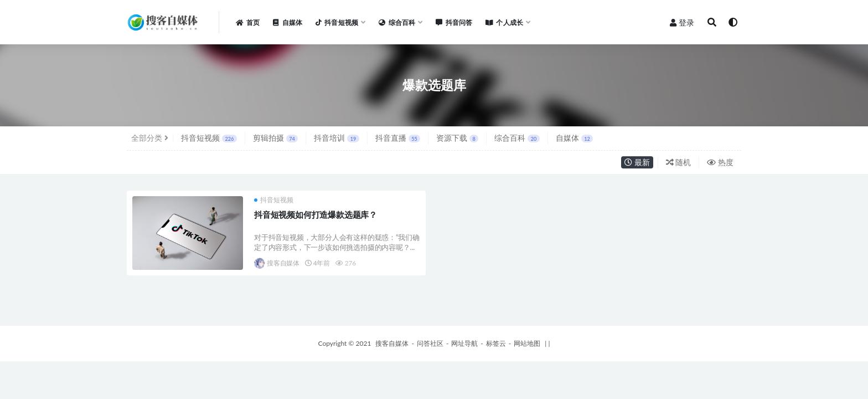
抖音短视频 (209, 138)
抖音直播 (398, 138)
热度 (720, 162)
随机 (679, 162)
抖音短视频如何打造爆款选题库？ (316, 214)
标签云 (496, 343)
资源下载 (457, 138)
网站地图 (527, 343)
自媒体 (574, 138)
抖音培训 (336, 138)
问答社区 (430, 343)
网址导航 (464, 343)
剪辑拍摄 (275, 138)
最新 (637, 162)
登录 (682, 22)
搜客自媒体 (277, 263)
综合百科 (517, 138)
